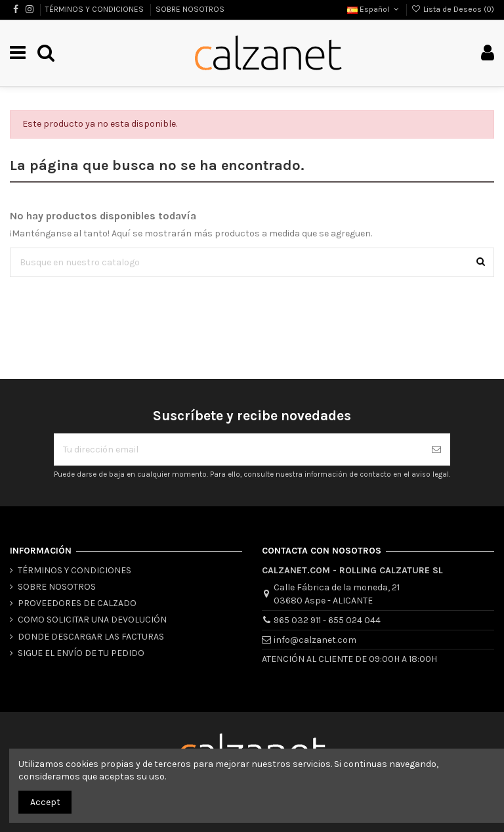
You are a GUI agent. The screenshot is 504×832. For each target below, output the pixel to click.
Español (374, 9)
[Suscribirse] (436, 449)
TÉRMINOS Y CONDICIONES (95, 9)
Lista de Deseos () (453, 9)
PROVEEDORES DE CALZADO (77, 603)
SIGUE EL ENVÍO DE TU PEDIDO (81, 653)
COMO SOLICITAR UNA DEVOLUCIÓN (92, 620)
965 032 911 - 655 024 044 (327, 620)
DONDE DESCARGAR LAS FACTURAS (91, 637)
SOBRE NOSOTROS (190, 9)
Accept (45, 802)
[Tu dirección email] (238, 449)
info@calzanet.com (315, 640)
